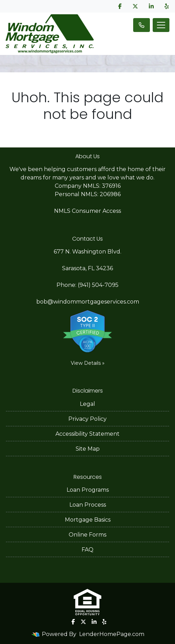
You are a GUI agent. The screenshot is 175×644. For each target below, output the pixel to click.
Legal (87, 404)
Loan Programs (88, 490)
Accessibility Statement (87, 434)
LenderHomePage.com (112, 634)
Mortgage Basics (88, 520)
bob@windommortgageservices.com (88, 302)
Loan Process (88, 505)
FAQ (87, 550)
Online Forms (87, 535)
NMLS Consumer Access (87, 211)
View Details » (88, 363)
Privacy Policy (87, 419)
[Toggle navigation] (161, 25)
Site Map (88, 449)
